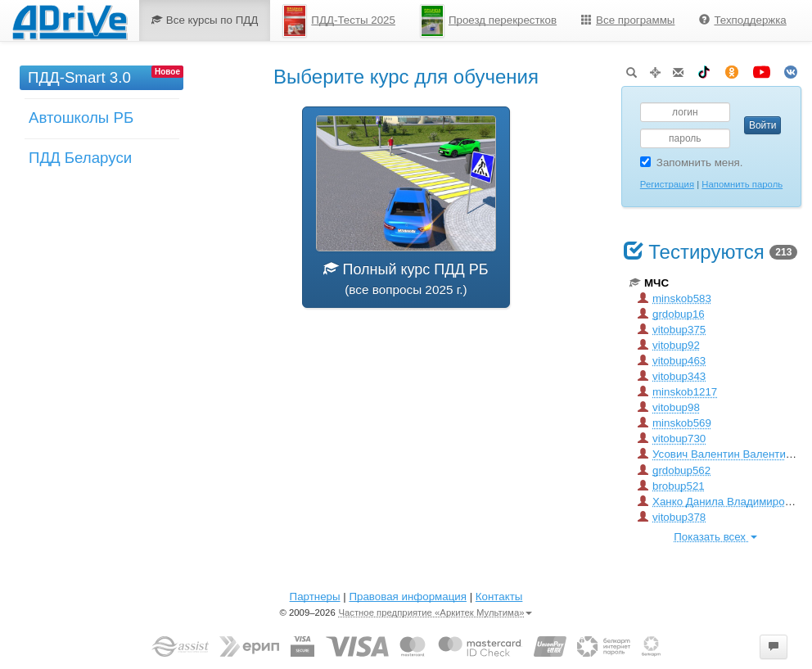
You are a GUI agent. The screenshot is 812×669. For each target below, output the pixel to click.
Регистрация (667, 184)
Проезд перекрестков (488, 21)
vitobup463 (672, 361)
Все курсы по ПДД (205, 20)
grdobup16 (671, 314)
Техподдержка (742, 20)
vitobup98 (669, 407)
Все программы (628, 20)
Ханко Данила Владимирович (720, 502)
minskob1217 (677, 392)
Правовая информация (407, 597)
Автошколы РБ (81, 118)
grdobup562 (674, 470)
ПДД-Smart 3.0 (79, 77)
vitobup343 (672, 376)
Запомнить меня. (692, 163)
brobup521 (671, 486)
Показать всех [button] (715, 537)
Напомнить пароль (742, 184)
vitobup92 (669, 345)
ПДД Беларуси (80, 158)
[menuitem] (205, 20)
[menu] (469, 20)
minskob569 (674, 423)
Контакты (499, 597)
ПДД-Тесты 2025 (339, 21)
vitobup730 (672, 438)
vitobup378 (672, 517)
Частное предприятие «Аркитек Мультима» (435, 612)
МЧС (649, 283)
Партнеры (315, 597)
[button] (774, 647)
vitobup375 (672, 330)
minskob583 (674, 298)
